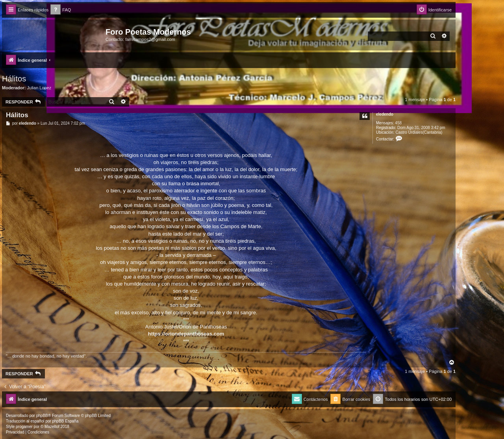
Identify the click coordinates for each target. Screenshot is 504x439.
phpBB (42, 416)
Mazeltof (52, 427)
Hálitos (14, 79)
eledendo (385, 114)
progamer (24, 427)
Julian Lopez (39, 88)
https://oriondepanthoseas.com (186, 334)
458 (398, 123)
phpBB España (65, 421)
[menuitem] (61, 10)
